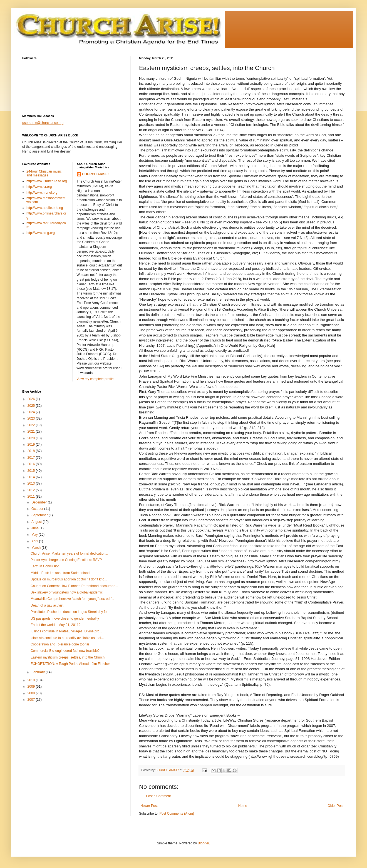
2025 (32, 406)
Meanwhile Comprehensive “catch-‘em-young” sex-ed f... (72, 599)
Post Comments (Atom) (177, 814)
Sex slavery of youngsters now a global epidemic (67, 592)
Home (243, 806)
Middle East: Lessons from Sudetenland (60, 573)
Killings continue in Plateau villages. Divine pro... (66, 631)
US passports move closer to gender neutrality (65, 618)
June (35, 528)
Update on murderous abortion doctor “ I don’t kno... (69, 579)
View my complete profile (95, 379)
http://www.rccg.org (41, 233)
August (37, 522)
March (37, 548)
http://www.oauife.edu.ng (45, 208)
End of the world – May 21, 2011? (55, 625)
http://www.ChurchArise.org (47, 181)
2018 (32, 451)
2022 (32, 425)
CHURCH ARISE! (96, 174)
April (35, 541)
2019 (32, 445)
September (40, 515)
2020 (32, 438)
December (40, 502)
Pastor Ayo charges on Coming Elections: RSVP (66, 560)
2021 (32, 431)
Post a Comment (158, 796)
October (38, 509)
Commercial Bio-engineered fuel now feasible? (65, 651)
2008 (32, 693)
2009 (32, 687)
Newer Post (149, 806)
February (39, 672)
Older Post (335, 806)
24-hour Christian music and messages (44, 173)
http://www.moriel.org (42, 193)
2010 (32, 680)
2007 (32, 700)
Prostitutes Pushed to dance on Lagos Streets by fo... (70, 612)
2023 (32, 418)
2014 (32, 477)
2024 (32, 412)
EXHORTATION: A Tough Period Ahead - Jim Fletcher (70, 664)
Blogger (203, 843)
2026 (32, 399)
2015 (32, 471)
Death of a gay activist (47, 605)
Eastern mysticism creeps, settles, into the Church (68, 657)
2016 (32, 464)
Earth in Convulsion (45, 566)
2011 (32, 497)
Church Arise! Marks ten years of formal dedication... (69, 553)
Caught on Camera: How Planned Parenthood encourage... (74, 586)
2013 (32, 483)
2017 (32, 458)
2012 (32, 490)
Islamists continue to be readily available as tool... (67, 638)
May (35, 535)
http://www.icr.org (39, 187)
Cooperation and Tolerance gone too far (60, 644)
